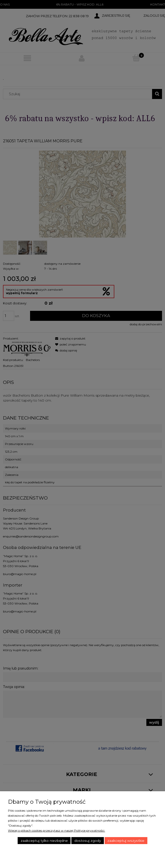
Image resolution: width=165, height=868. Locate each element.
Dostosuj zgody (88, 841)
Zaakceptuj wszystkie (126, 841)
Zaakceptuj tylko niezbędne (44, 841)
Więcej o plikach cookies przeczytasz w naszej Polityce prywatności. (57, 830)
